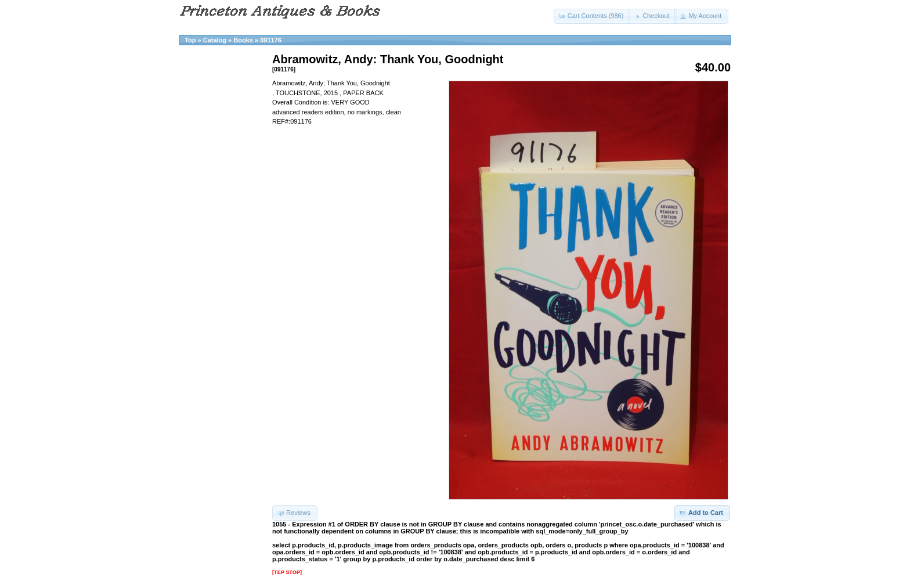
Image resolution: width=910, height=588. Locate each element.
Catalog (215, 40)
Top (190, 40)
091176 (271, 40)
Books (243, 40)
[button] (592, 16)
